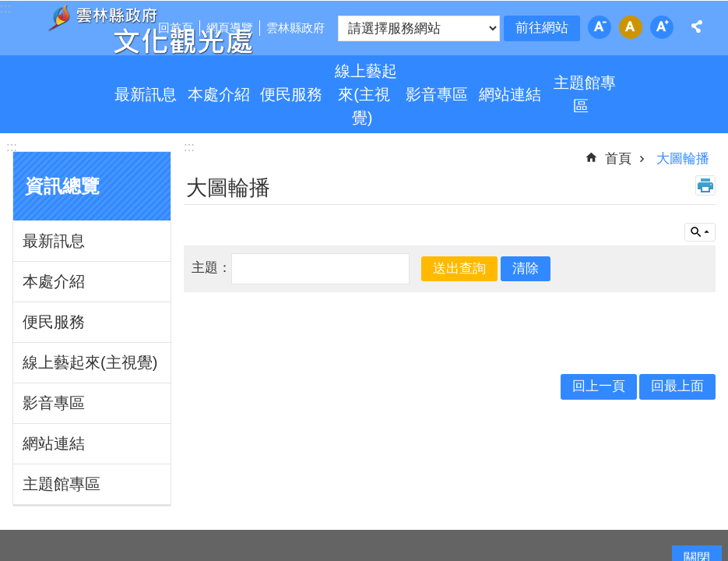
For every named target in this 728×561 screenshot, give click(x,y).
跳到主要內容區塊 (8, 8)
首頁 (618, 159)
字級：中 (631, 27)
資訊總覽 (62, 186)
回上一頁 (599, 386)
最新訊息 (146, 94)
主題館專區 (585, 94)
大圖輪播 (683, 159)
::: (12, 147)
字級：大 (662, 27)
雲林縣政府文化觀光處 (149, 30)
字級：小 (600, 27)
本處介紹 (219, 94)
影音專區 (437, 94)
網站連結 (510, 94)
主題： (211, 268)
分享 (697, 26)
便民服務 (291, 94)
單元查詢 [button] (700, 232)
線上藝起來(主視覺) (366, 94)
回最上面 (677, 386)
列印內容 (705, 185)
